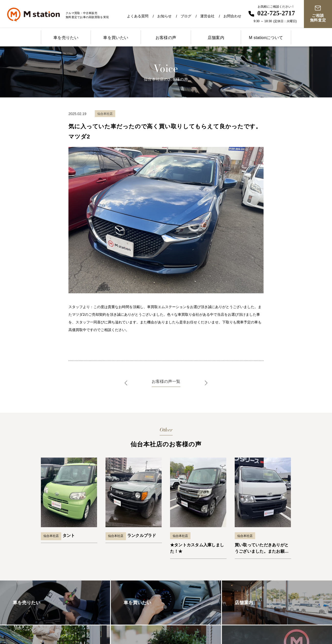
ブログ (186, 16)
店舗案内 (216, 38)
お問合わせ (232, 16)
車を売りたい (66, 38)
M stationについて (266, 38)
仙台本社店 (51, 536)
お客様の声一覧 (166, 381)
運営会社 (207, 16)
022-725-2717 (276, 13)
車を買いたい (116, 38)
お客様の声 (166, 38)
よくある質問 (138, 16)
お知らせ (164, 16)
